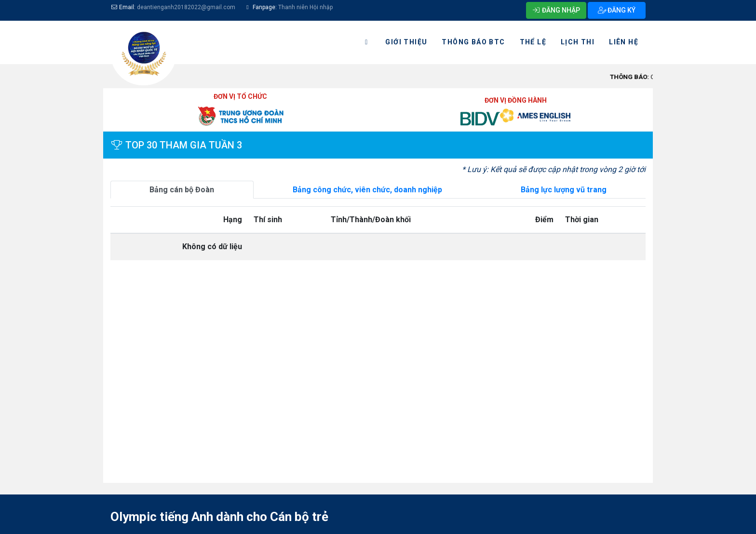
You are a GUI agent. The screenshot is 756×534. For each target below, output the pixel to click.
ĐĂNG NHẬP (556, 10)
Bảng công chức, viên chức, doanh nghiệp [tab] (367, 190)
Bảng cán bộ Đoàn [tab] (182, 190)
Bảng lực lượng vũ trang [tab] (564, 190)
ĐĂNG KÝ (617, 10)
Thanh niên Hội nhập (305, 7)
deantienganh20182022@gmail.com (186, 7)
